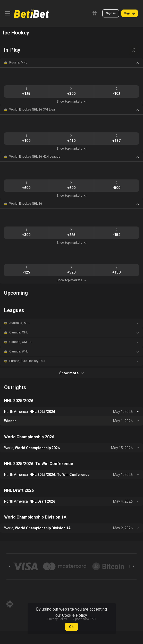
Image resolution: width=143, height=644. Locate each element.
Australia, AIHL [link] (20, 323)
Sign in (111, 13)
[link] (31, 13)
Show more (71, 373)
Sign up (130, 13)
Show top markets (71, 102)
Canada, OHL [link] (19, 332)
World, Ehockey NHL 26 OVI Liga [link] (32, 110)
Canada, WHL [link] (19, 351)
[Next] (133, 566)
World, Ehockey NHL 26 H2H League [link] (35, 157)
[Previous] (10, 566)
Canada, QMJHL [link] (21, 342)
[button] (71, 63)
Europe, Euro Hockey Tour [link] (27, 361)
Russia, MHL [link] (18, 62)
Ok (71, 627)
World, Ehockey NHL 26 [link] (26, 204)
